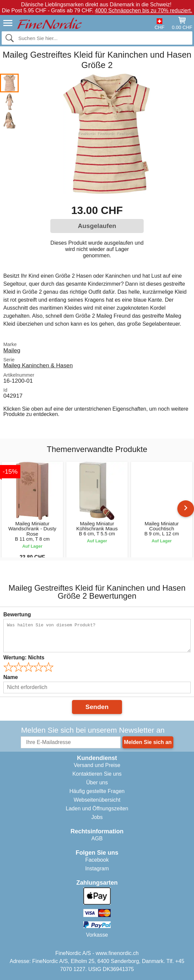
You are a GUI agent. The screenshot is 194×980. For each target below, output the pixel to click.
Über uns (97, 782)
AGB (97, 838)
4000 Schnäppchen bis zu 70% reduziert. (144, 10)
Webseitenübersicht (97, 800)
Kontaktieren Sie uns (97, 774)
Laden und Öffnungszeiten (97, 808)
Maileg (12, 350)
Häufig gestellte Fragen (97, 791)
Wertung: (24, 657)
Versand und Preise (97, 765)
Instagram (97, 868)
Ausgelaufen (97, 226)
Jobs (97, 817)
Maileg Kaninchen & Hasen (38, 365)
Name (11, 677)
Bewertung (17, 614)
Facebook (97, 860)
